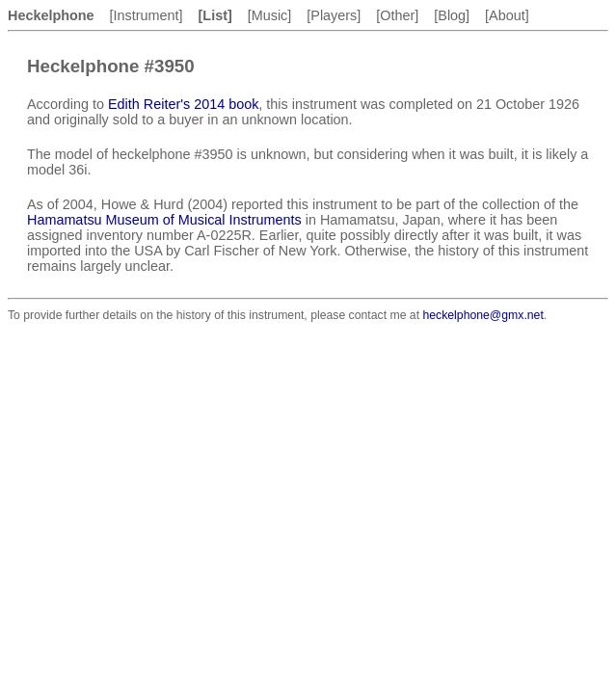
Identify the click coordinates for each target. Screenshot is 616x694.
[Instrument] (147, 15)
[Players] (334, 15)
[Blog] (452, 15)
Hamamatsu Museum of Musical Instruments (164, 220)
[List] (215, 15)
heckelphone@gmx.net (482, 315)
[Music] (270, 15)
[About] (507, 15)
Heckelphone (51, 15)
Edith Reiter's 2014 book (183, 104)
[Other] (397, 15)
